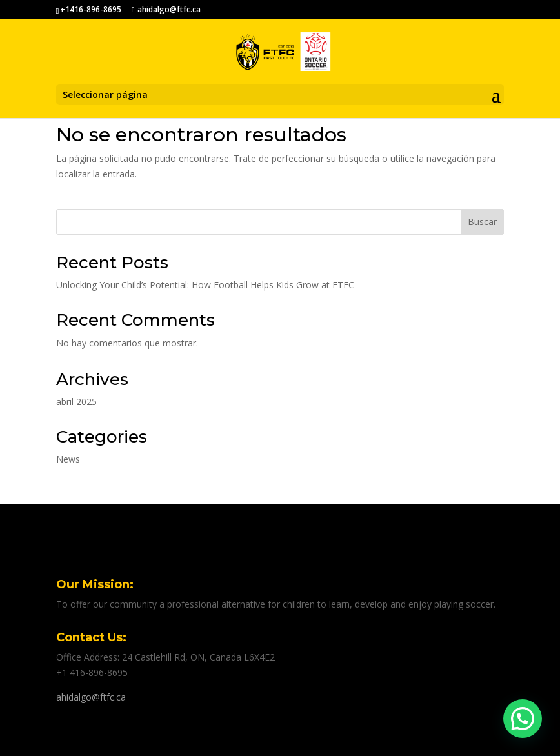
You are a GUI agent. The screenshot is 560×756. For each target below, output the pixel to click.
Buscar (482, 222)
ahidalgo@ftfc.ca (91, 697)
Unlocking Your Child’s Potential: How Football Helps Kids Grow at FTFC (205, 285)
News (68, 459)
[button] (523, 719)
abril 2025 (76, 402)
